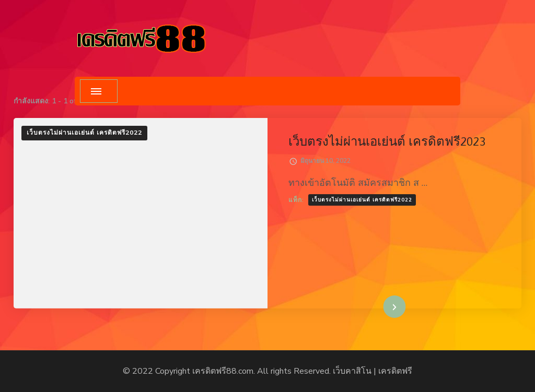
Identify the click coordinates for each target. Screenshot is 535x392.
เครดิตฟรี (395, 371)
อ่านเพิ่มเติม (379, 306)
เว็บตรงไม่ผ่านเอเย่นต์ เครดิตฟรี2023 (387, 141)
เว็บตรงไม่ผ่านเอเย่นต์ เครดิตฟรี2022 (84, 133)
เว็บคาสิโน (352, 371)
